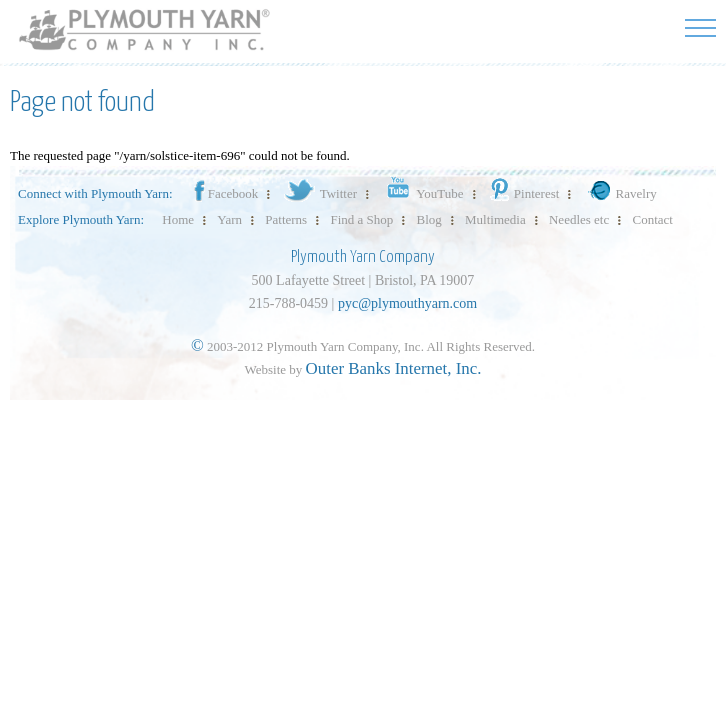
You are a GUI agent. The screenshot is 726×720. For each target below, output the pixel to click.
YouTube (421, 193)
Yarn (229, 219)
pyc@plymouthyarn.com (407, 303)
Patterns (286, 219)
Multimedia (495, 219)
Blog (429, 219)
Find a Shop (361, 219)
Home (178, 219)
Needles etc (579, 219)
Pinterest (523, 193)
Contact (653, 219)
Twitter (319, 193)
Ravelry (620, 193)
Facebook (225, 193)
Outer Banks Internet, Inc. (394, 368)
